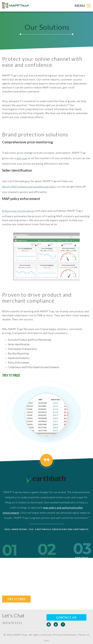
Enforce (82, 556)
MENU (83, 6)
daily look (22, 158)
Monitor (9, 558)
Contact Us (66, 617)
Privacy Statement (65, 635)
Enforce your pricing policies (18, 211)
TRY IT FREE (16, 599)
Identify (46, 557)
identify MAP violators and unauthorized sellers (29, 187)
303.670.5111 (12, 623)
